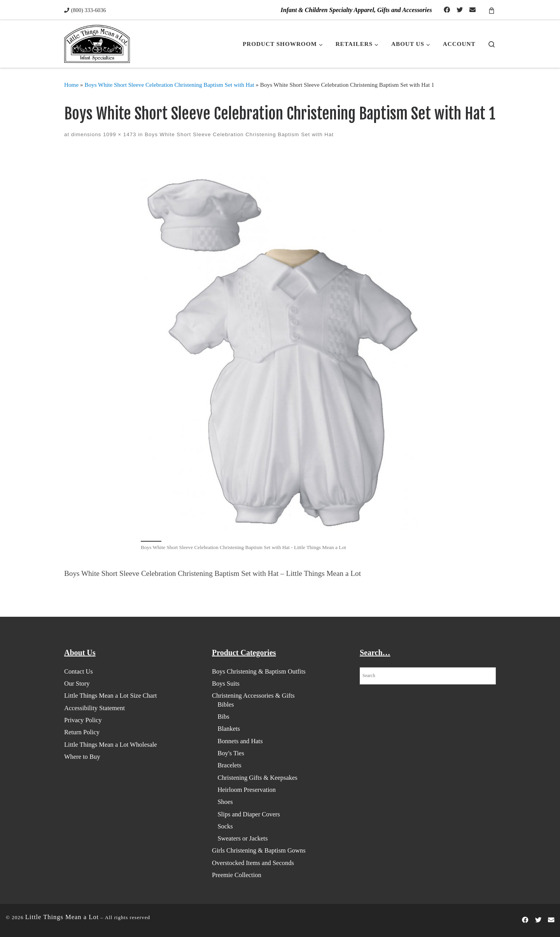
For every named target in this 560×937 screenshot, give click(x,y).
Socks (225, 826)
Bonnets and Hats (240, 741)
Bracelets (229, 765)
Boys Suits (226, 683)
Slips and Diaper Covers (249, 814)
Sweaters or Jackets (242, 838)
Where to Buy (82, 757)
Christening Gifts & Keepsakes (257, 778)
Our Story (77, 683)
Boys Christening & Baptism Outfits (259, 671)
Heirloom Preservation (247, 790)
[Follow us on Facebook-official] (447, 10)
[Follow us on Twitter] (460, 10)
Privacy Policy (83, 720)
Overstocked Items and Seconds (253, 863)
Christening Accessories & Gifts (253, 696)
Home (71, 85)
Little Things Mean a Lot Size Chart (110, 696)
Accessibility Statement (94, 708)
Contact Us (79, 671)
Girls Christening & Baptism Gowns (259, 850)
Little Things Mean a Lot (62, 917)
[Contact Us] (472, 10)
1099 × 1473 (119, 134)
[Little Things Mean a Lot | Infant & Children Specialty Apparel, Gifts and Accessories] (97, 43)
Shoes (225, 802)
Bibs (223, 717)
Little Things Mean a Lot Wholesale (111, 745)
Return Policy (82, 732)
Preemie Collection (237, 875)
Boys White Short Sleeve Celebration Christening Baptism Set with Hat (169, 85)
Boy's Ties (231, 753)
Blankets (229, 729)
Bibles (226, 705)
